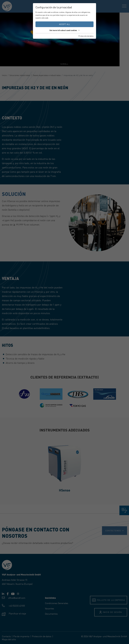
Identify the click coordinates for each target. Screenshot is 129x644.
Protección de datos (86, 36)
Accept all (65, 24)
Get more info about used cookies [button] (65, 30)
